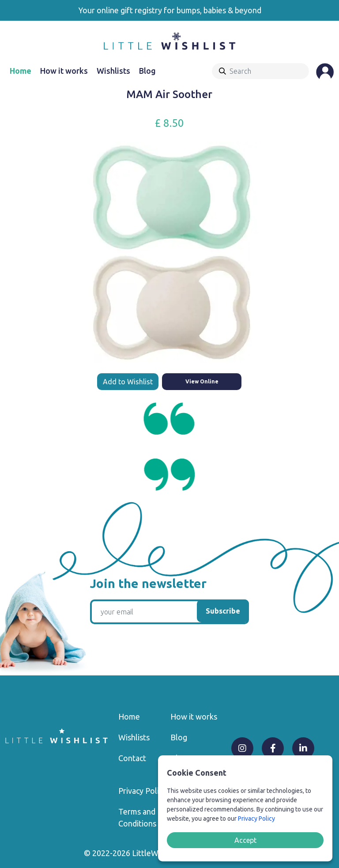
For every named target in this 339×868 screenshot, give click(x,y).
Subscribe (223, 611)
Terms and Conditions (137, 817)
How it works (64, 71)
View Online (202, 381)
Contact (132, 758)
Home (21, 71)
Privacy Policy (142, 791)
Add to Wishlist (128, 382)
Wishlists (113, 71)
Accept (245, 840)
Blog (147, 71)
